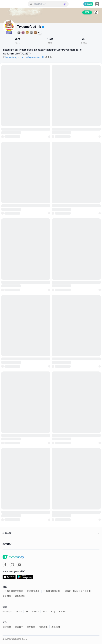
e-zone (62, 612)
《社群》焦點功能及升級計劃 (77, 591)
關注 (87, 12)
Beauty (35, 612)
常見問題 (7, 596)
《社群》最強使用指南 (13, 591)
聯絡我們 (56, 627)
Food (45, 612)
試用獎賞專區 (33, 591)
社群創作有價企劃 (52, 591)
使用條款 (31, 627)
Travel (19, 612)
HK (27, 612)
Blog (53, 612)
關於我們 (7, 627)
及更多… (49, 57)
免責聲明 (19, 627)
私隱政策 (43, 627)
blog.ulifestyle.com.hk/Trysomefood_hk (25, 57)
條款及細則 (20, 596)
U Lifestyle (7, 612)
